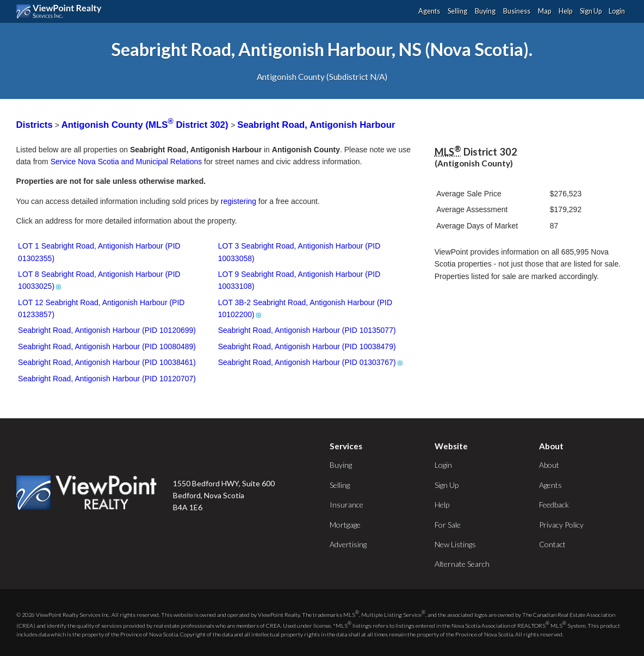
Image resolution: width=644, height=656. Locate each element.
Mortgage (345, 525)
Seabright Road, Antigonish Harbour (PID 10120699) (107, 330)
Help (565, 11)
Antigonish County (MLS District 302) (146, 125)
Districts (35, 125)
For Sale (448, 525)
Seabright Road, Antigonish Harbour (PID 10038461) (107, 362)
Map (544, 11)
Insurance (346, 505)
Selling (457, 11)
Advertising (348, 544)
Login (617, 11)
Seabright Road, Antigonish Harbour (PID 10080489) (107, 346)
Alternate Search (462, 564)
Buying (485, 11)
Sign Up (591, 11)
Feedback (554, 505)
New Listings (455, 544)
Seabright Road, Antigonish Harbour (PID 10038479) (307, 346)
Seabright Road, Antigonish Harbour (316, 125)
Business (517, 11)
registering (239, 201)
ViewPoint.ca (62, 11)
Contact (552, 544)
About (549, 465)
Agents (429, 11)
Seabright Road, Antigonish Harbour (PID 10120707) (107, 379)
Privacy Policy (561, 525)
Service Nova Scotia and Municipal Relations (126, 162)
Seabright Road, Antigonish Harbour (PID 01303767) (311, 362)
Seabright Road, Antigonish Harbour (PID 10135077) (307, 330)
